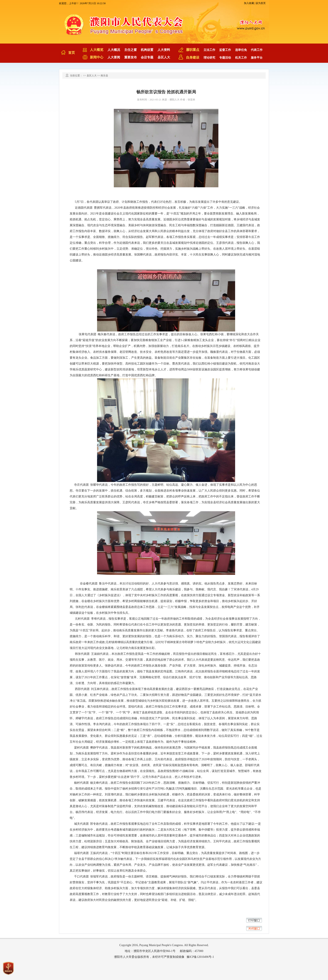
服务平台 (257, 58)
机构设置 (147, 50)
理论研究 (209, 58)
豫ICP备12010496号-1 (200, 957)
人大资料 (164, 50)
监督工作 (225, 50)
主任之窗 (131, 50)
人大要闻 (114, 57)
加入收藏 (249, 3)
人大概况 (114, 50)
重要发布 (131, 57)
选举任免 (241, 50)
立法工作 (209, 50)
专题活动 (225, 58)
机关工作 (241, 58)
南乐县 (104, 76)
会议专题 (147, 57)
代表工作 (257, 50)
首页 (72, 53)
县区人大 (164, 57)
